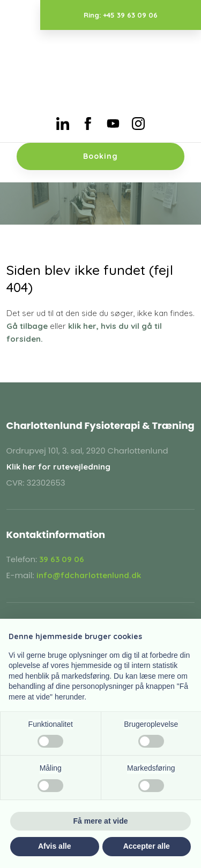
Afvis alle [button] (54, 846)
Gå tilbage (27, 326)
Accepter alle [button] (147, 846)
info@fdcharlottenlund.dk (89, 575)
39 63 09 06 (62, 559)
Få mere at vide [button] (101, 821)
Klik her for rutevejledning (58, 467)
